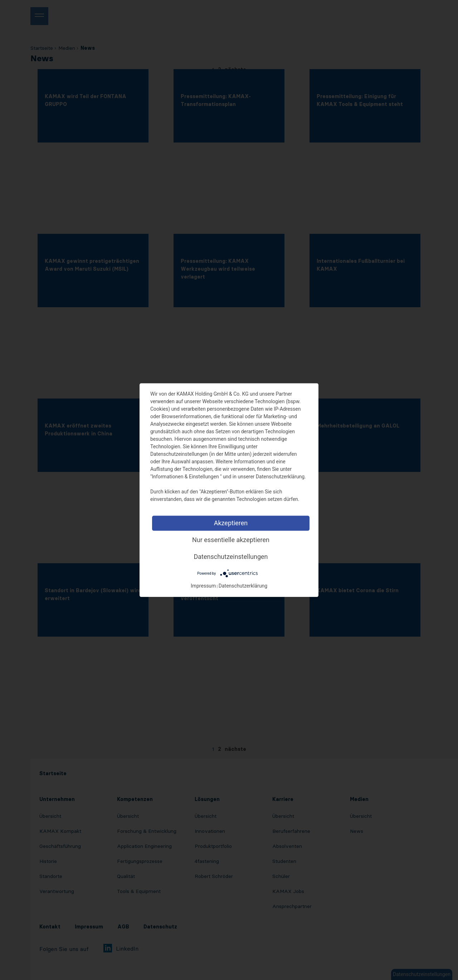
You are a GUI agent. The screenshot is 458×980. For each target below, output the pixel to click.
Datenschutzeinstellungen (231, 557)
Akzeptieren (231, 523)
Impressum (203, 586)
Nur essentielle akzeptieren (231, 540)
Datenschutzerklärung (243, 586)
